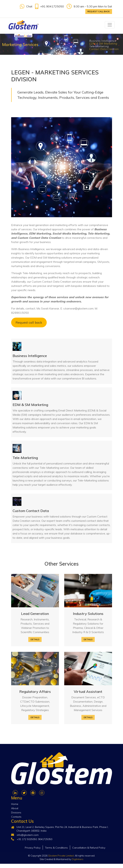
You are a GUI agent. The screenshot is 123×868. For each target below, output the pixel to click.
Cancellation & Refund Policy (89, 848)
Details (35, 639)
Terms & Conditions (56, 848)
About (15, 808)
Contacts (16, 817)
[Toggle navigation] (110, 25)
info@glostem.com (28, 835)
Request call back (99, 11)
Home (15, 804)
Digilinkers (78, 859)
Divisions (16, 813)
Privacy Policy (33, 848)
